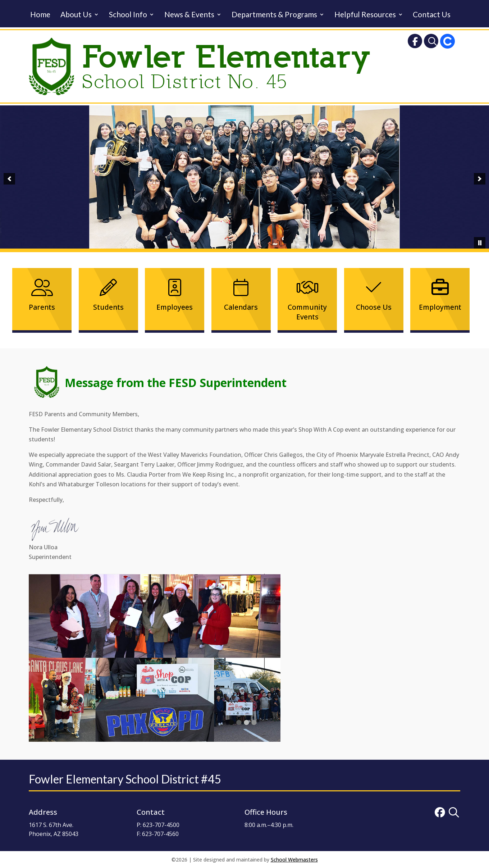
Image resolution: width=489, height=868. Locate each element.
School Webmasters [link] (294, 860)
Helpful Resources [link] (365, 15)
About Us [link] (76, 15)
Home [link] (40, 15)
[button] (9, 179)
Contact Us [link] (432, 15)
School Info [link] (128, 15)
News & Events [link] (189, 15)
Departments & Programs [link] (274, 15)
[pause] (480, 243)
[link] (415, 43)
